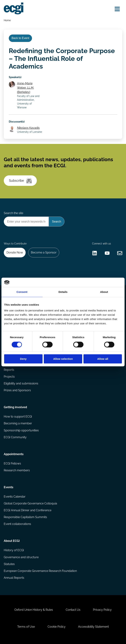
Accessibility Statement (93, 627)
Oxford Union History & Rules (34, 610)
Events (9, 487)
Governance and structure (21, 557)
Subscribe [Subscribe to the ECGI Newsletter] (20, 181)
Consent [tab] (22, 292)
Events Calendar (15, 497)
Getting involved (15, 407)
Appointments (14, 454)
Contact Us (73, 610)
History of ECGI (14, 550)
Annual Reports (14, 578)
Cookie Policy (57, 627)
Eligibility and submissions (21, 383)
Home (7, 20)
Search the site (13, 213)
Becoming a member (18, 423)
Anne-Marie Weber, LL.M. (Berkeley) (25, 88)
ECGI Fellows (12, 463)
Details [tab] (63, 292)
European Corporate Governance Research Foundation (40, 571)
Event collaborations (17, 524)
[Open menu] (117, 9)
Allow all (103, 359)
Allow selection (63, 359)
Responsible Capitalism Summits (25, 517)
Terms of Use (26, 627)
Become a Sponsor (44, 252)
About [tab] (104, 292)
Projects (9, 377)
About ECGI (12, 541)
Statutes (9, 564)
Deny (23, 359)
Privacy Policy (102, 610)
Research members (17, 470)
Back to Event (20, 38)
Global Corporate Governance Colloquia (30, 503)
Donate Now (15, 252)
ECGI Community (15, 437)
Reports (9, 370)
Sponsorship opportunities (21, 430)
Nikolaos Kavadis (28, 128)
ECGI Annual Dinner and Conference (28, 510)
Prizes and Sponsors (17, 390)
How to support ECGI (18, 417)
